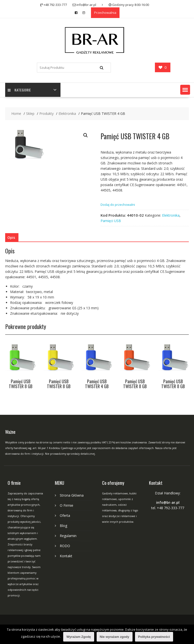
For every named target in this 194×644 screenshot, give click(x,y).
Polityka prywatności (154, 637)
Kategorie (19, 90)
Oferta (65, 515)
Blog (63, 526)
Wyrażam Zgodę (79, 637)
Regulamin (68, 536)
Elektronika (171, 215)
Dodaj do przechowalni (118, 205)
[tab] (11, 238)
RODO (65, 546)
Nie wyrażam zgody (115, 637)
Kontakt (66, 556)
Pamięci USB (111, 221)
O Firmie (67, 505)
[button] (185, 90)
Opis (11, 237)
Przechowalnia (105, 13)
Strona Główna (72, 495)
